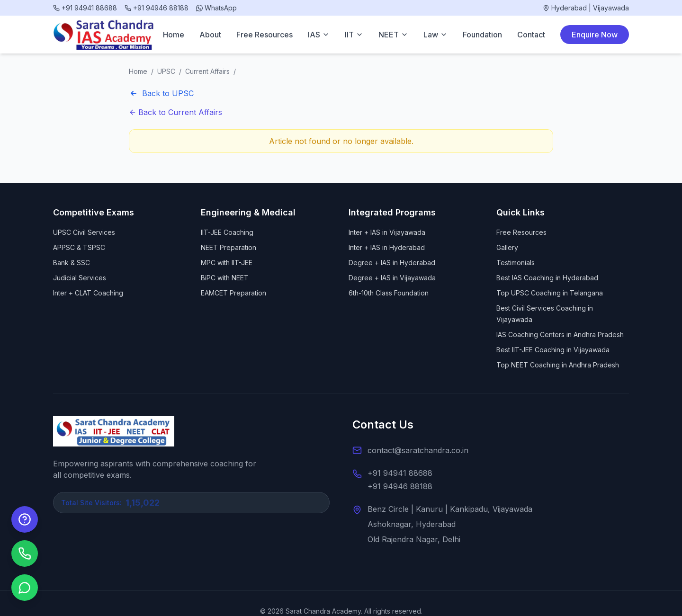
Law (435, 35)
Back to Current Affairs (175, 112)
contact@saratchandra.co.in (418, 450)
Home (174, 35)
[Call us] (25, 554)
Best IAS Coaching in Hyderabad (547, 278)
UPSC (166, 71)
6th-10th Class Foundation (389, 293)
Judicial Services (80, 278)
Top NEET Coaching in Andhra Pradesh (558, 365)
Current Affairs (207, 71)
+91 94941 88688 (400, 473)
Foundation (482, 35)
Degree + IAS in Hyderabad (392, 263)
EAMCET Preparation (233, 293)
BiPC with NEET (225, 278)
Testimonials (516, 263)
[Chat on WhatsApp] (25, 588)
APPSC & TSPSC (79, 247)
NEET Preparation (229, 247)
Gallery (507, 247)
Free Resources (265, 35)
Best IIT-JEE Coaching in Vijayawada (553, 350)
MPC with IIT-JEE (227, 263)
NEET (393, 35)
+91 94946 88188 (400, 486)
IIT (354, 35)
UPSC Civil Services (84, 232)
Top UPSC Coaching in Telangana (550, 293)
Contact (531, 35)
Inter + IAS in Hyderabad (387, 247)
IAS (319, 35)
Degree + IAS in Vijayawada (392, 278)
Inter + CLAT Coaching (88, 293)
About (210, 35)
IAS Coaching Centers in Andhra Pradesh (560, 335)
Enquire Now (595, 35)
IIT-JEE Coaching (227, 232)
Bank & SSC (72, 263)
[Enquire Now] (25, 519)
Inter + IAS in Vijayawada (387, 232)
